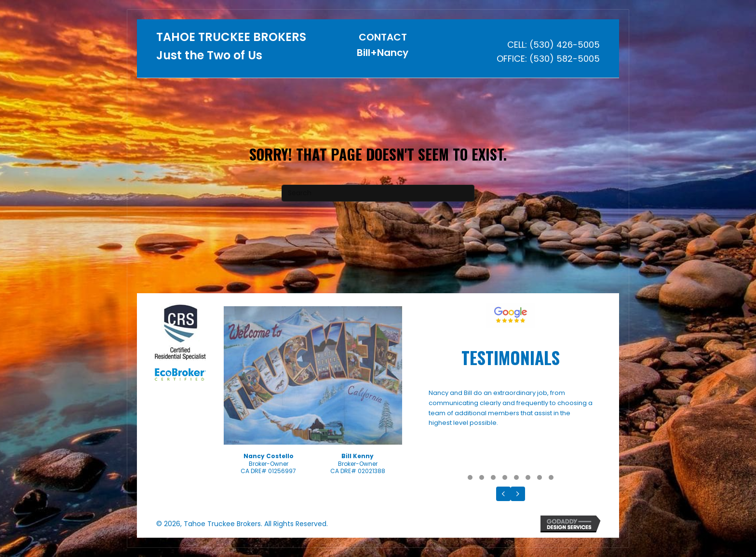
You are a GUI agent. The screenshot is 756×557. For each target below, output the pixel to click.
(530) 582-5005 (565, 59)
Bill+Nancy (383, 53)
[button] (470, 477)
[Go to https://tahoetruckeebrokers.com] (232, 49)
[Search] (378, 193)
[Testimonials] (511, 429)
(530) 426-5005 (565, 45)
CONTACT (383, 37)
